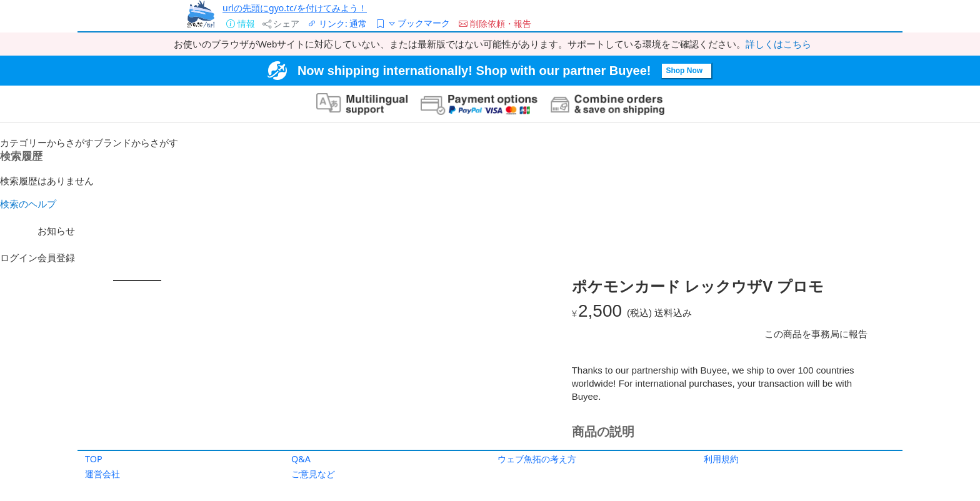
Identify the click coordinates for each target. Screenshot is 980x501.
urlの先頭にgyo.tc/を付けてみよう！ (295, 8)
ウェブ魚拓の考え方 (537, 459)
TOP (94, 459)
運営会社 (102, 474)
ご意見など (313, 474)
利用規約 (721, 459)
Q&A (301, 459)
